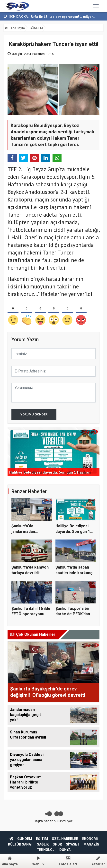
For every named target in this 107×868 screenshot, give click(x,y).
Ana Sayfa (15, 28)
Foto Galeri (68, 861)
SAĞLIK (43, 844)
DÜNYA (65, 850)
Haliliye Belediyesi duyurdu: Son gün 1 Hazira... (73, 531)
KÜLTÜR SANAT (21, 844)
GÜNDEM (36, 28)
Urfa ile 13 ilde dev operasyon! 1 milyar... (63, 17)
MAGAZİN (91, 844)
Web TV (38, 861)
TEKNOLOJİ (46, 850)
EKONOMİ (90, 839)
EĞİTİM (42, 839)
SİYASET (73, 844)
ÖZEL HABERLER (65, 839)
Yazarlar (98, 861)
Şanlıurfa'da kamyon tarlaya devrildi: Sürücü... (30, 573)
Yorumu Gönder (34, 414)
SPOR (57, 844)
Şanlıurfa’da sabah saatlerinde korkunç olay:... (74, 573)
